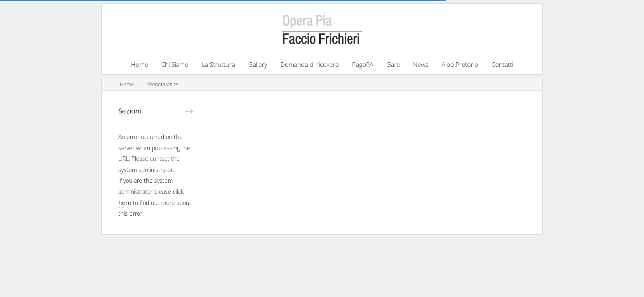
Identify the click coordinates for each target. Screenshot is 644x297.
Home (140, 64)
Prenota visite (163, 84)
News (421, 64)
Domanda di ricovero (310, 64)
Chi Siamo (175, 64)
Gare (393, 64)
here (125, 203)
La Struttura (218, 64)
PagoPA (363, 64)
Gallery (258, 64)
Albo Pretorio (460, 64)
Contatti (502, 64)
